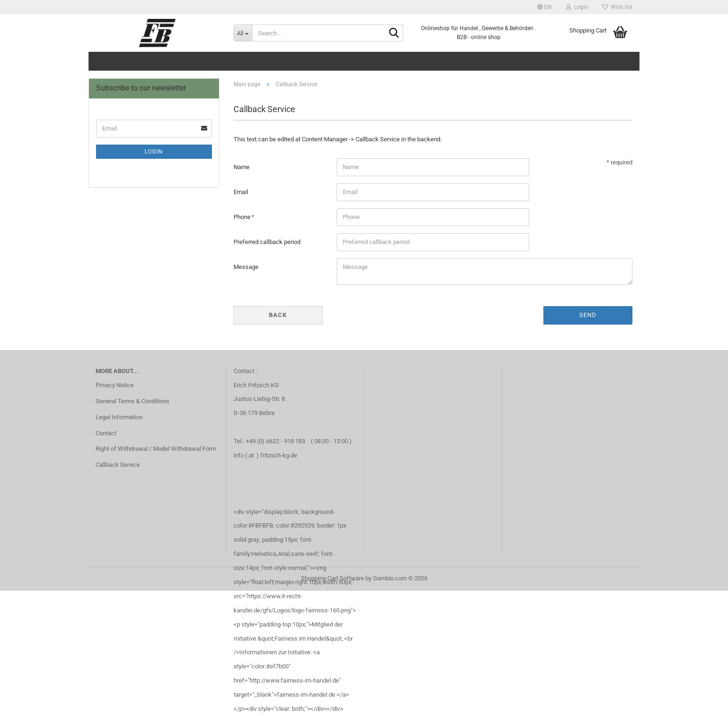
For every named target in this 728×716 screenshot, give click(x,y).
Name (242, 167)
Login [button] (577, 7)
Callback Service (118, 465)
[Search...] (243, 33)
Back (278, 315)
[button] (545, 7)
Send (588, 315)
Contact (106, 433)
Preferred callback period (267, 242)
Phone (243, 217)
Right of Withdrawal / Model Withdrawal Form (156, 449)
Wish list (617, 7)
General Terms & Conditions (133, 401)
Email (241, 192)
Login (154, 152)
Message (246, 267)
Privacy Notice (115, 385)
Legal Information (119, 417)
